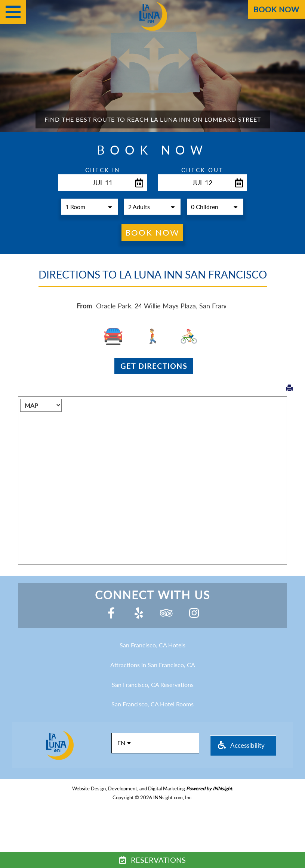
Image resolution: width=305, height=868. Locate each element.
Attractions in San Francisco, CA (153, 665)
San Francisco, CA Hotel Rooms (152, 704)
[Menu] (13, 12)
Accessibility (241, 745)
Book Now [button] (152, 232)
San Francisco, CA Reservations (153, 685)
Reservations (152, 860)
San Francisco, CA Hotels (152, 645)
